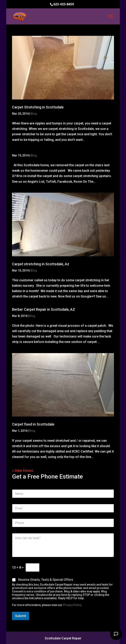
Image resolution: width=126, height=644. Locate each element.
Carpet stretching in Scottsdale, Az (41, 264)
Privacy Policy (72, 605)
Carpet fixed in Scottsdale (33, 424)
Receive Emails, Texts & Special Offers (46, 580)
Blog (34, 114)
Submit (21, 616)
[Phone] (63, 523)
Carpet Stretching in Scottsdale (38, 107)
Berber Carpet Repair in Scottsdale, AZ (44, 309)
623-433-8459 (64, 4)
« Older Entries (23, 471)
